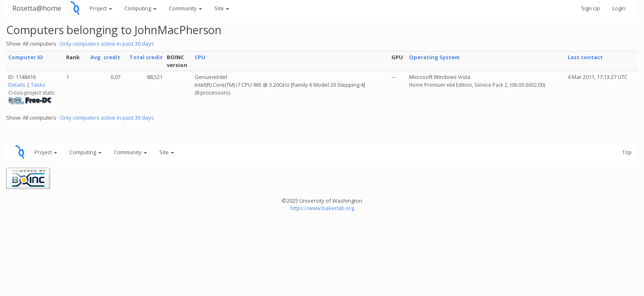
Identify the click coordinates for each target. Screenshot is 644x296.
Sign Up (591, 8)
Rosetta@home (37, 8)
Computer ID (26, 57)
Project (101, 8)
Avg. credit (105, 57)
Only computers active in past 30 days (107, 44)
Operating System (434, 57)
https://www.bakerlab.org (322, 208)
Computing (140, 8)
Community (185, 8)
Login (619, 8)
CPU (200, 57)
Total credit (146, 57)
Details (17, 85)
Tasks (38, 85)
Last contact (585, 57)
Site (222, 8)
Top (627, 152)
